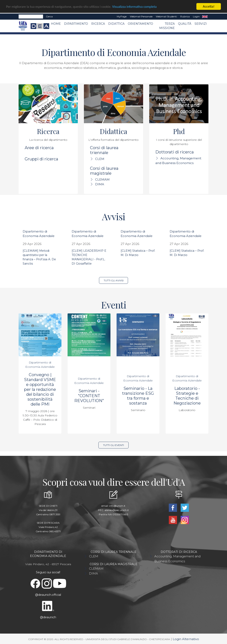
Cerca (49, 16)
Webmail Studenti (166, 16)
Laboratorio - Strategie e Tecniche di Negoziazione (187, 396)
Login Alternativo (186, 639)
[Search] (31, 17)
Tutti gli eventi (113, 445)
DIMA (100, 184)
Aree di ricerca (39, 148)
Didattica (116, 24)
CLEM (100, 159)
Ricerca (98, 24)
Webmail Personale (141, 16)
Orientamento (140, 24)
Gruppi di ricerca (41, 159)
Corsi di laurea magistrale (104, 171)
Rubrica (185, 16)
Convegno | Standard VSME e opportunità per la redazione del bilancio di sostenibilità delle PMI (40, 389)
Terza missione (167, 26)
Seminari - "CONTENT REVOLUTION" (89, 396)
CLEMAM (102, 179)
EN (205, 17)
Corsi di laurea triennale (104, 150)
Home (56, 24)
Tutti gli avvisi (114, 280)
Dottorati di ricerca (175, 152)
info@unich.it (117, 506)
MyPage (122, 16)
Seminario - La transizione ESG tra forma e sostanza (138, 396)
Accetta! (209, 6)
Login (196, 16)
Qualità (185, 24)
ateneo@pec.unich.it (117, 510)
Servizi (201, 24)
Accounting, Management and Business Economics (177, 559)
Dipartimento (76, 24)
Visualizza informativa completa (135, 7)
